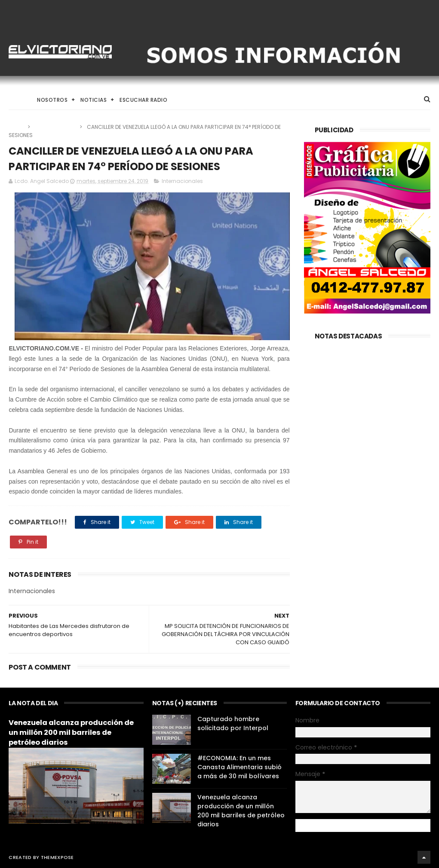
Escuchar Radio (143, 100)
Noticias (94, 100)
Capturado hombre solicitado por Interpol (233, 723)
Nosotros (52, 100)
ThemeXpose (57, 857)
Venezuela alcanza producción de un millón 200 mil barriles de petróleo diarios (71, 732)
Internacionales (55, 127)
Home (16, 100)
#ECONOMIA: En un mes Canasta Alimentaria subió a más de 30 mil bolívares (239, 767)
